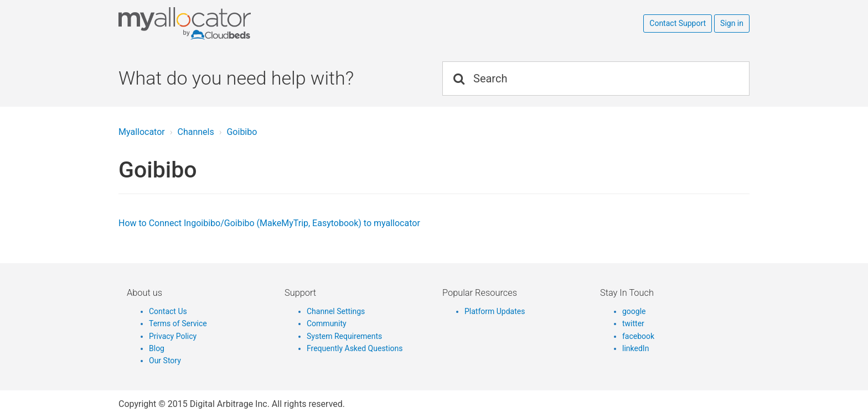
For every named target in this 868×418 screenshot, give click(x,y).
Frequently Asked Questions (355, 348)
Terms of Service (178, 323)
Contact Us (168, 311)
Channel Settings (336, 311)
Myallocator (142, 132)
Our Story (165, 360)
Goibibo (242, 132)
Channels (195, 132)
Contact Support (678, 23)
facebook (638, 336)
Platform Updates (495, 311)
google (634, 311)
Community (327, 323)
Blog (157, 348)
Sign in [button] (732, 23)
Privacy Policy (173, 336)
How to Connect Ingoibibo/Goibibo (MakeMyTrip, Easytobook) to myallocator (269, 223)
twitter (633, 323)
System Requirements (344, 336)
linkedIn (635, 348)
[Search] (596, 79)
